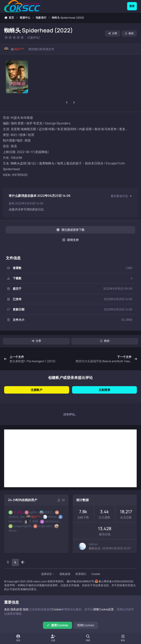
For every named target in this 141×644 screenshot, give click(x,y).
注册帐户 (37, 390)
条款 (7, 609)
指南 (26, 609)
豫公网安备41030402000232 (116, 581)
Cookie (96, 574)
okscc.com (40, 581)
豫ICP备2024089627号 (80, 581)
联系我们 (81, 574)
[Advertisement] (70, 458)
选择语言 (48, 574)
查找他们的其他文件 (41, 49)
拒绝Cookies (86, 625)
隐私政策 (65, 574)
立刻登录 (104, 390)
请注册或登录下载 (70, 230)
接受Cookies (57, 625)
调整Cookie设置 (103, 609)
